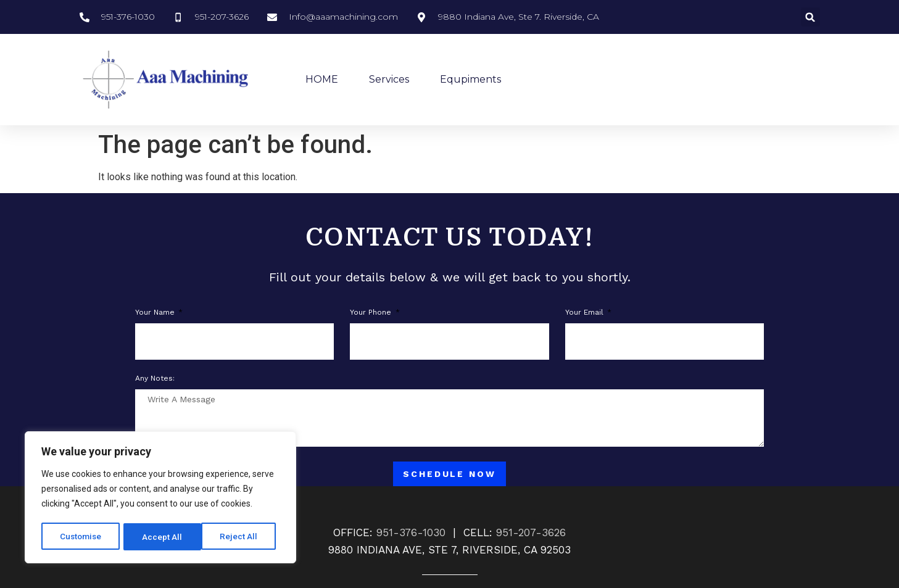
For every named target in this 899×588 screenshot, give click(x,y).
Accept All (242, 537)
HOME (322, 79)
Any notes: (155, 379)
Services (389, 79)
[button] (810, 17)
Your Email (586, 313)
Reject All (163, 537)
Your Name (156, 313)
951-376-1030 (411, 532)
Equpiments (470, 79)
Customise (81, 537)
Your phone (372, 313)
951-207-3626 (531, 532)
